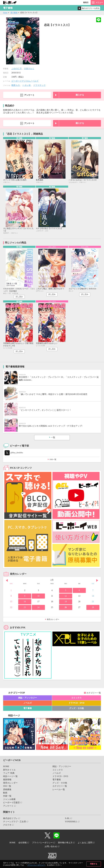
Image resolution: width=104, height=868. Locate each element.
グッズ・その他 (76, 708)
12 (66, 596)
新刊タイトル (9, 770)
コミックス (76, 698)
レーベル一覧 (59, 790)
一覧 (53, 437)
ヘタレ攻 (27, 85)
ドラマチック (39, 85)
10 (38, 596)
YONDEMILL (71, 822)
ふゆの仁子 (17, 69)
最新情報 (7, 780)
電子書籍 (14, 13)
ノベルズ (28, 703)
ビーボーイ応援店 (11, 803)
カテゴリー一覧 (94, 693)
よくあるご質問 (85, 843)
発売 (86, 3)
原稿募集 (7, 790)
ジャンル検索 (9, 799)
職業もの (16, 85)
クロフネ (7, 825)
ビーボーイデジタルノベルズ (25, 81)
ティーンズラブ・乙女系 (15, 822)
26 (66, 607)
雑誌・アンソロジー (28, 698)
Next (97, 580)
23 (25, 607)
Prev (7, 580)
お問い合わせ (51, 846)
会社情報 (23, 843)
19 (66, 602)
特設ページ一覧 (10, 776)
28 (93, 607)
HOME (6, 766)
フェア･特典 (9, 773)
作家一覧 (7, 796)
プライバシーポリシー (36, 865)
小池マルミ (29, 69)
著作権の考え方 (65, 843)
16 (25, 602)
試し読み (19, 297)
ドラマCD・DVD (77, 703)
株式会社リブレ (10, 818)
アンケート (29, 95)
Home (5, 13)
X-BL (67, 818)
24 (38, 607)
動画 (5, 793)
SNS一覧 (53, 459)
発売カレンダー (53, 619)
